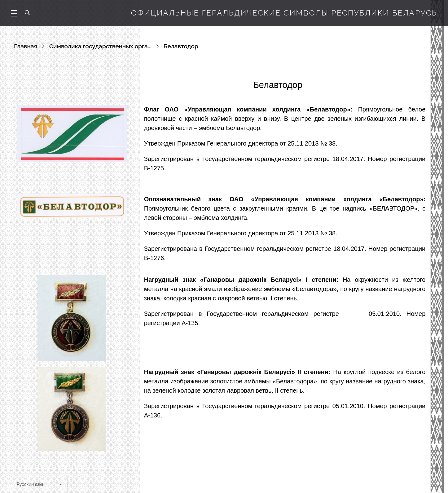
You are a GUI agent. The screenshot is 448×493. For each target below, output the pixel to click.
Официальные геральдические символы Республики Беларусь (284, 13)
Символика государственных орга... (100, 46)
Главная (26, 46)
